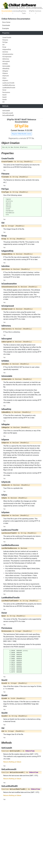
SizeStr (5, 100)
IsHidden (5, 64)
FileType (5, 42)
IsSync (4, 78)
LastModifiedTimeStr (9, 88)
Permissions (6, 92)
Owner (4, 90)
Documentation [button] (7, 11)
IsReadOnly (6, 69)
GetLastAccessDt (8, 113)
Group (4, 47)
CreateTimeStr (7, 38)
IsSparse (5, 73)
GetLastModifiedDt (8, 115)
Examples (6, 28)
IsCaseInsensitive (8, 54)
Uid (3, 102)
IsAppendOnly (7, 49)
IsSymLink (6, 76)
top (4, 170)
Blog (20, 11)
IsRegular (5, 71)
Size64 (4, 97)
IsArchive (5, 52)
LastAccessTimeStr (8, 83)
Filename (5, 40)
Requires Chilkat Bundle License (21, 134)
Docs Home (6, 22)
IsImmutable (6, 66)
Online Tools (24, 12)
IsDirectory (6, 59)
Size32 (4, 95)
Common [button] (38, 11)
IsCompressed (7, 57)
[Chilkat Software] (22, 5)
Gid (3, 45)
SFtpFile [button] (32, 11)
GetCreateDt (6, 111)
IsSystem (5, 81)
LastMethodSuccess (9, 85)
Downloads (6, 25)
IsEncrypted (6, 61)
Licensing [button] (15, 11)
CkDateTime (30, 751)
